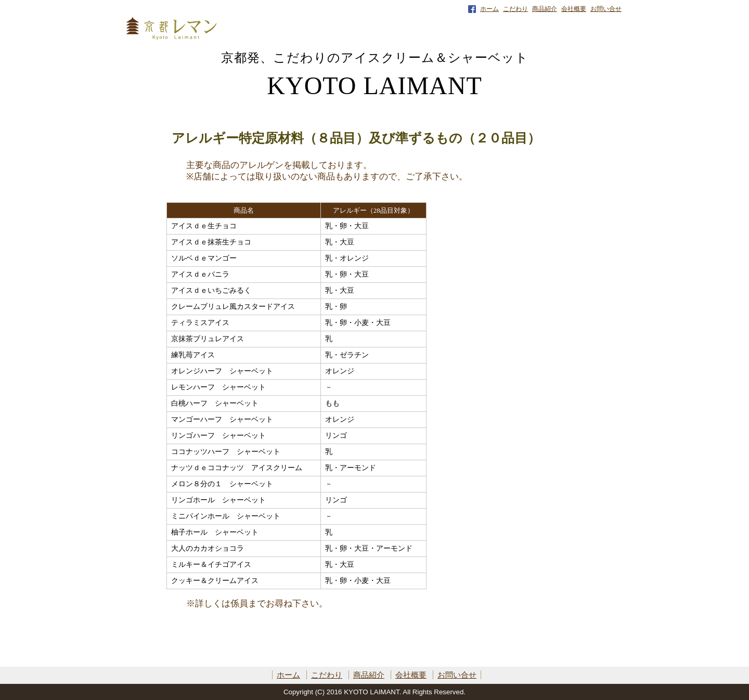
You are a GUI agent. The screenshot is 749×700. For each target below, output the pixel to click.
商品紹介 (545, 9)
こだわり (515, 9)
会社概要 (574, 9)
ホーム (489, 9)
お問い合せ (606, 9)
